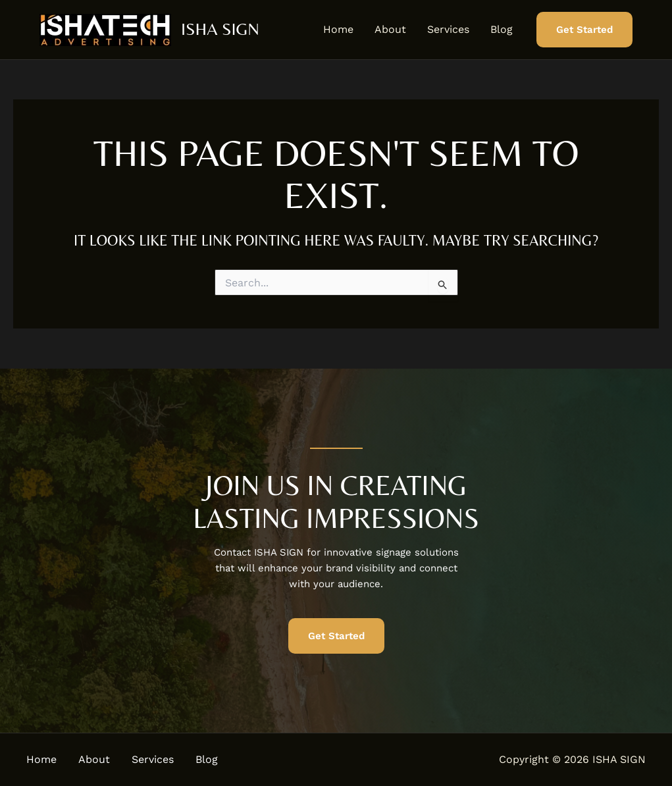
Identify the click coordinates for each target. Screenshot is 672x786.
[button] (584, 30)
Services (448, 29)
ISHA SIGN (220, 29)
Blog (502, 29)
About (390, 29)
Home (338, 29)
